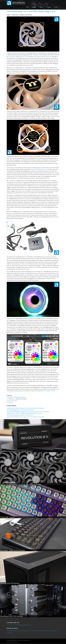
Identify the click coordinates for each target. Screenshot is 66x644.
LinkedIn (22, 625)
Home (27, 7)
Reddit (26, 625)
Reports (42, 7)
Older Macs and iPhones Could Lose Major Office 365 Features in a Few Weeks (26, 417)
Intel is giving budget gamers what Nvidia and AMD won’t (20, 410)
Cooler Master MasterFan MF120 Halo (42, 57)
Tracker (56, 7)
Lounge (49, 7)
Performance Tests (12, 401)
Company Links (20, 631)
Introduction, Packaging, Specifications (17, 397)
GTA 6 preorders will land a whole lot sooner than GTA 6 (20, 415)
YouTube (9, 625)
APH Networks (19, 2)
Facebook (14, 625)
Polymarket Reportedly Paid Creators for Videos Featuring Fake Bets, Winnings (25, 408)
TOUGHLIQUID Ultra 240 (49, 391)
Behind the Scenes (11, 631)
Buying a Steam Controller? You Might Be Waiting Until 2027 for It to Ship (24, 413)
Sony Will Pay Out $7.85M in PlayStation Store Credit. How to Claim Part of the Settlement (28, 412)
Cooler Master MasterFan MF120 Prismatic (19, 57)
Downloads (41, 631)
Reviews (34, 7)
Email (30, 625)
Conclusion (10, 402)
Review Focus (48, 631)
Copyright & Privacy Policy (31, 631)
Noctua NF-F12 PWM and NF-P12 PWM (40, 169)
